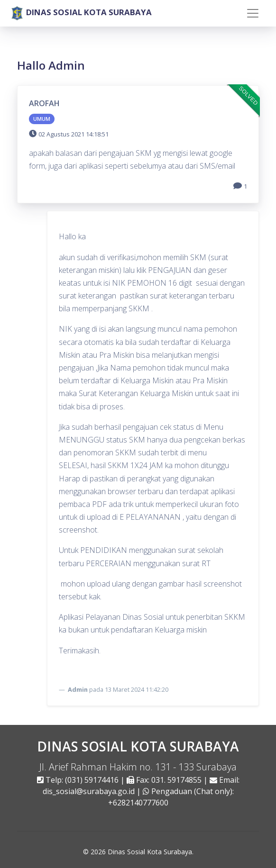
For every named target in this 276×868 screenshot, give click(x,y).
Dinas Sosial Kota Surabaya (150, 852)
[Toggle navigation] (253, 13)
